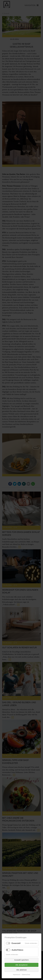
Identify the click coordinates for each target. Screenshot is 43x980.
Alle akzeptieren (21, 965)
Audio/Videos (17, 950)
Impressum (17, 975)
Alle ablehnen (21, 970)
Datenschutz (26, 975)
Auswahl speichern (22, 960)
